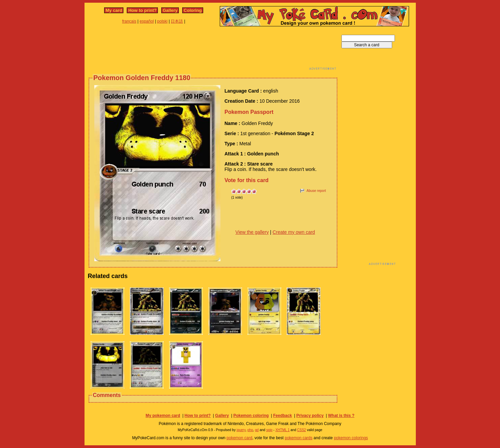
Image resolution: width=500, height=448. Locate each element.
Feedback (282, 416)
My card (114, 10)
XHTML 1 (283, 430)
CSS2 (302, 430)
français (129, 21)
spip (269, 430)
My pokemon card (163, 416)
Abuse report (316, 191)
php (250, 430)
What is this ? (341, 416)
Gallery (170, 10)
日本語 (177, 21)
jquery (241, 430)
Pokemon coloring (251, 416)
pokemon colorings (351, 438)
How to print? (142, 10)
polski (162, 21)
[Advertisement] (213, 50)
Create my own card (294, 232)
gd (257, 430)
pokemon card (239, 438)
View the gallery (252, 232)
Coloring (193, 10)
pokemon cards (299, 438)
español (147, 21)
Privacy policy (310, 416)
